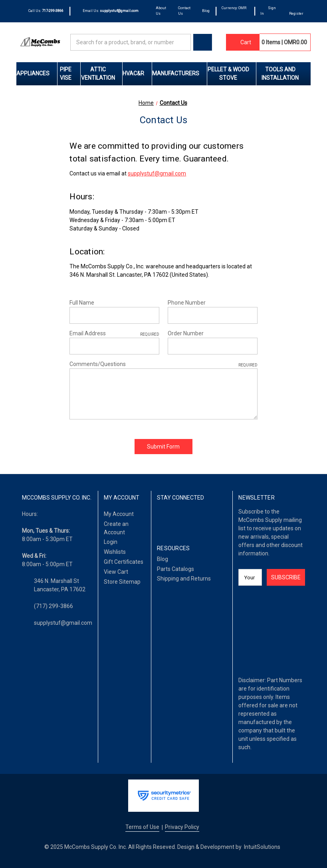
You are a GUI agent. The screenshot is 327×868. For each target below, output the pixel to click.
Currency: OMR (234, 11)
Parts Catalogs (175, 569)
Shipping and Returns (184, 579)
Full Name (82, 303)
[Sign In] (269, 11)
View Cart (116, 572)
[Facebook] (161, 519)
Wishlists (115, 552)
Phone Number (187, 303)
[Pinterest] (200, 519)
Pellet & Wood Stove (232, 74)
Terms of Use (142, 827)
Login (111, 542)
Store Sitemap (122, 582)
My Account (119, 514)
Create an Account (116, 528)
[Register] (296, 11)
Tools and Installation (286, 74)
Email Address (114, 334)
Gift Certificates (124, 562)
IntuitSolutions (262, 847)
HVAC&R (137, 73)
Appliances (37, 73)
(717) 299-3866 (54, 606)
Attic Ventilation (102, 74)
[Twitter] (187, 519)
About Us (161, 11)
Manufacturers (179, 73)
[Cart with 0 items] (243, 42)
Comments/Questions (163, 364)
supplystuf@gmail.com (157, 173)
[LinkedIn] (174, 519)
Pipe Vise (70, 74)
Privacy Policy (182, 827)
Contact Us (184, 11)
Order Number (186, 333)
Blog (206, 11)
